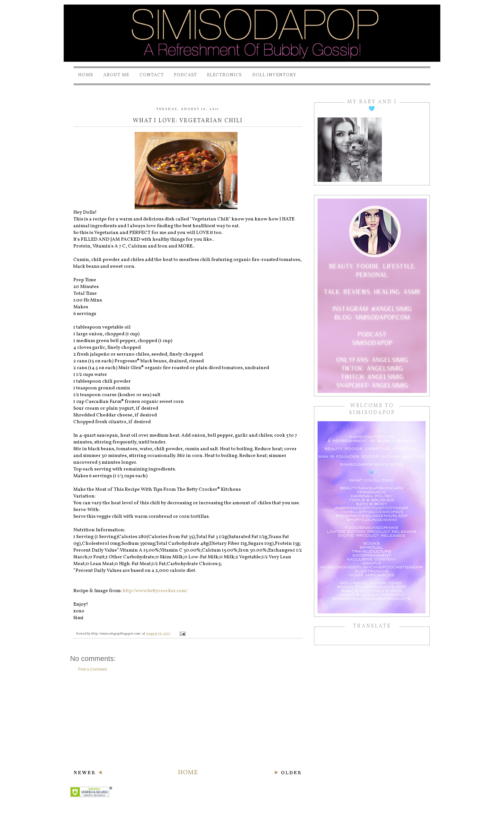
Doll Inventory (274, 75)
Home (86, 75)
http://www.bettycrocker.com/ (155, 591)
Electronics (225, 75)
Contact (152, 75)
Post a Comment (92, 669)
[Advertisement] (188, 720)
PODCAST (185, 75)
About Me (116, 75)
